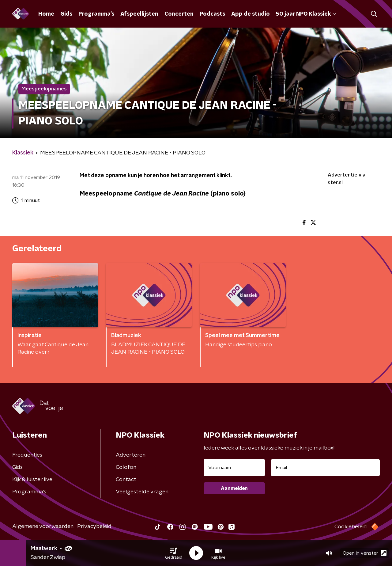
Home (46, 14)
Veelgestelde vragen (142, 492)
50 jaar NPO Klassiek (306, 14)
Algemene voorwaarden (43, 526)
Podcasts (212, 14)
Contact (126, 480)
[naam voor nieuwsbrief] (234, 468)
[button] (174, 553)
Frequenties (27, 455)
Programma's (96, 14)
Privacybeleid (94, 526)
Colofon (126, 467)
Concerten (179, 14)
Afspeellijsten (139, 14)
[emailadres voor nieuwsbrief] (325, 468)
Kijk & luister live (32, 480)
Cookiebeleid (351, 527)
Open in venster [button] (365, 553)
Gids (66, 14)
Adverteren (131, 455)
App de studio (251, 14)
